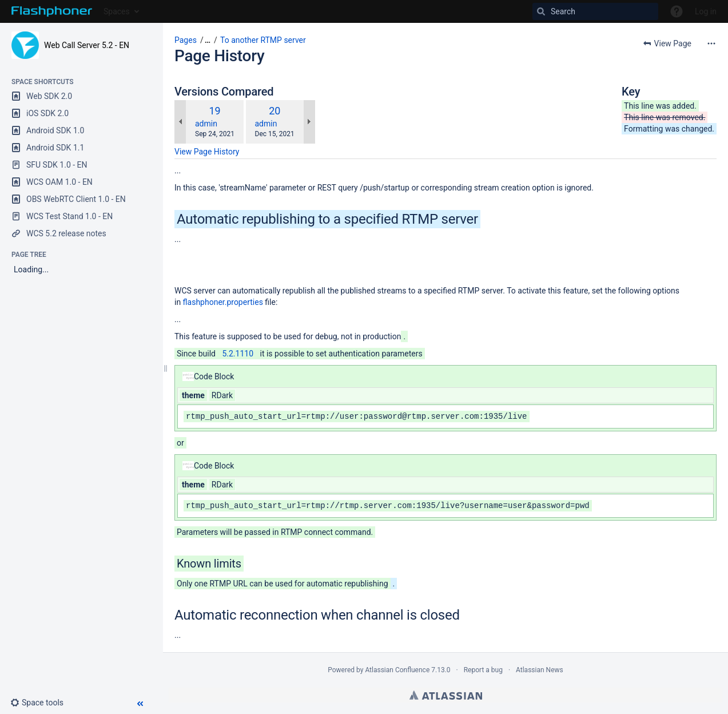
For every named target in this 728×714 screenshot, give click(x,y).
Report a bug (483, 670)
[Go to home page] (52, 11)
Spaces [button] (117, 11)
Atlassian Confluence (397, 670)
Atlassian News (540, 670)
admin (206, 124)
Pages (186, 40)
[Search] (595, 11)
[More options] (711, 43)
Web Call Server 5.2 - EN (87, 45)
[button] (41, 703)
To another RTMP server (263, 40)
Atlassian (446, 695)
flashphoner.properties (223, 302)
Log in (706, 11)
